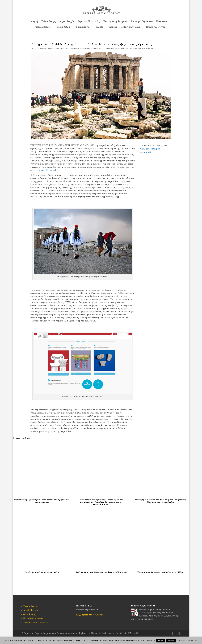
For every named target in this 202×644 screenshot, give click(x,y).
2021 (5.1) (35, 48)
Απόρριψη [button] (171, 641)
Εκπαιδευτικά (96, 48)
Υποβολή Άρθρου (43, 27)
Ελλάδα (99, 27)
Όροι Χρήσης (30, 614)
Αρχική (34, 22)
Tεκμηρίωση (60, 48)
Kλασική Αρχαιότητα (47, 48)
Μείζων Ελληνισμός (130, 27)
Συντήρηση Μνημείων (137, 48)
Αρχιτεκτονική (85, 48)
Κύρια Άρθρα (63, 27)
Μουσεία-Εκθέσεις (122, 48)
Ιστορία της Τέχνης (155, 27)
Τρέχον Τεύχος (49, 22)
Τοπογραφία (150, 48)
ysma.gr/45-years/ (46, 170)
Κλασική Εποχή (108, 48)
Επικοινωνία (162, 22)
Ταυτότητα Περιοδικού (142, 22)
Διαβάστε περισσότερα (187, 640)
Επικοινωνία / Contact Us (36, 622)
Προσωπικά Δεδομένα (34, 618)
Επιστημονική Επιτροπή (115, 22)
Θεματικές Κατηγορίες (89, 22)
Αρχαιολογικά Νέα (73, 48)
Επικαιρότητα (83, 27)
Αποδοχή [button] (161, 641)
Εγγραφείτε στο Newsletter (90, 615)
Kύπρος (113, 27)
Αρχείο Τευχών (67, 22)
